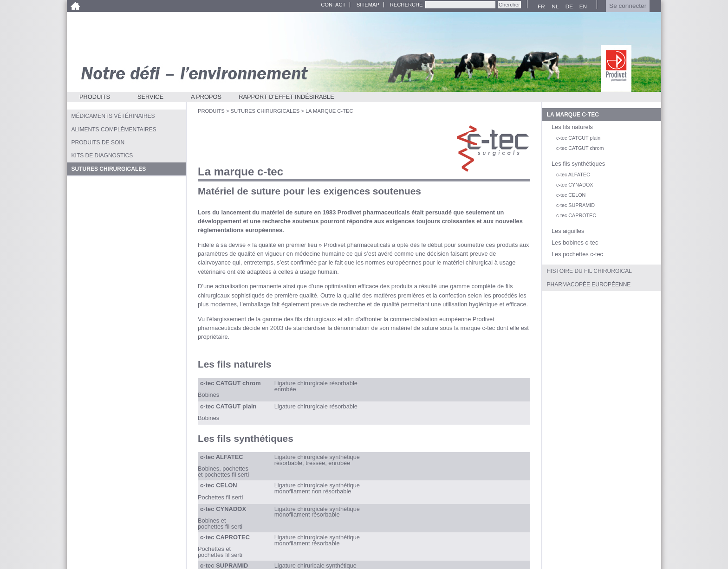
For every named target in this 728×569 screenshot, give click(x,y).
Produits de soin (98, 142)
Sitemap (368, 5)
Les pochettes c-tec (577, 254)
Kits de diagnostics (102, 155)
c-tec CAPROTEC (576, 215)
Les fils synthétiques (578, 164)
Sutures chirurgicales (265, 111)
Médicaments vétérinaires (113, 116)
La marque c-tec (573, 115)
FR (540, 6)
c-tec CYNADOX (575, 185)
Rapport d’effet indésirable (286, 97)
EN (582, 6)
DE (568, 6)
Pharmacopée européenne (589, 284)
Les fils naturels (572, 127)
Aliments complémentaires (114, 129)
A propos (206, 97)
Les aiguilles (568, 231)
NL (554, 6)
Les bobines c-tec (575, 242)
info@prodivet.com (483, 548)
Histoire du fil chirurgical (589, 271)
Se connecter (628, 6)
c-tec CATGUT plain (578, 138)
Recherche (406, 5)
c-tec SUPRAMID (575, 205)
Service (150, 97)
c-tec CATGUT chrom (580, 148)
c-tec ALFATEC (573, 175)
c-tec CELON (571, 195)
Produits (95, 97)
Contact (333, 5)
